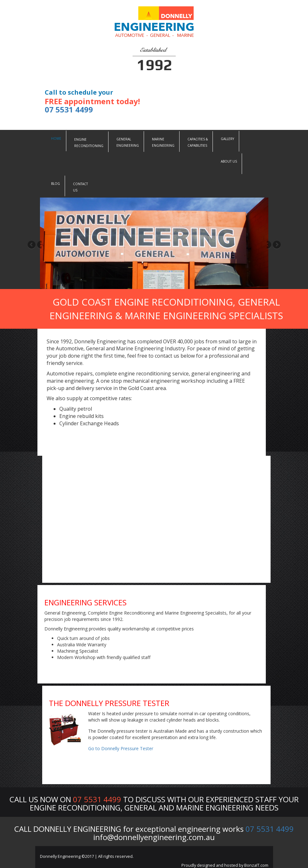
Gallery (227, 139)
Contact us (80, 187)
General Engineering (128, 142)
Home (56, 138)
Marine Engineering (163, 142)
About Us (229, 161)
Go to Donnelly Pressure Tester (121, 748)
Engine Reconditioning (89, 143)
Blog (56, 184)
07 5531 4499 (69, 109)
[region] (154, 243)
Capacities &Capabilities (198, 142)
